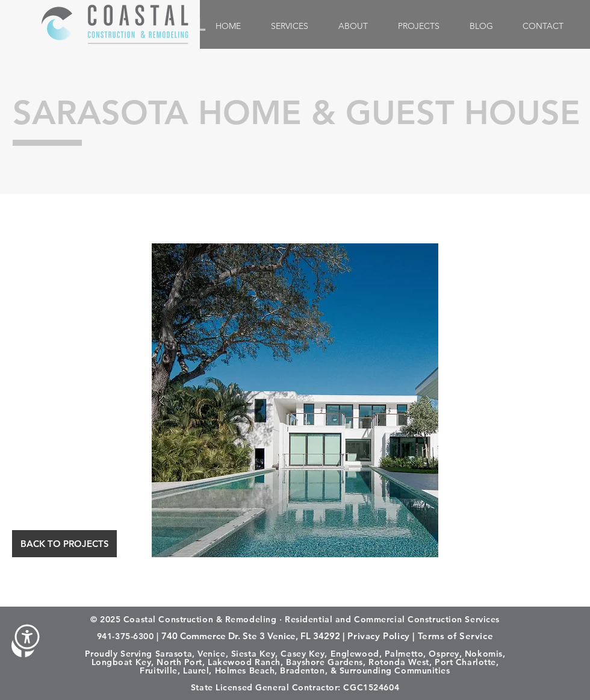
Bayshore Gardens (324, 662)
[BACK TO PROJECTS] (64, 544)
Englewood (355, 654)
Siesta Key (253, 654)
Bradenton (302, 670)
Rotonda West (399, 662)
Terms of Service (456, 636)
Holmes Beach (245, 670)
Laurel (196, 670)
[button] (27, 637)
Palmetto (404, 654)
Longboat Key (122, 662)
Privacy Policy (378, 636)
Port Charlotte (465, 662)
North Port (179, 662)
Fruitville (159, 670)
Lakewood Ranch (244, 662)
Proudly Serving (119, 654)
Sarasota (174, 654)
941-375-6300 (126, 636)
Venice (211, 654)
